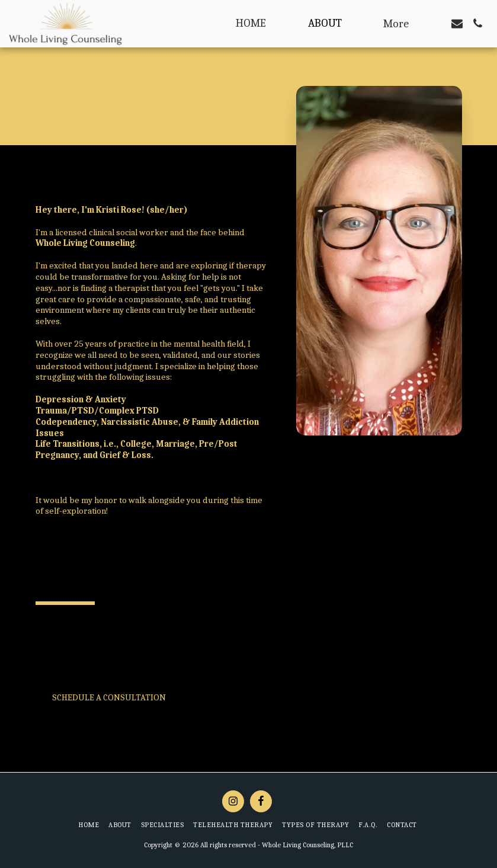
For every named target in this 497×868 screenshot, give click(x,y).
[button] (457, 23)
